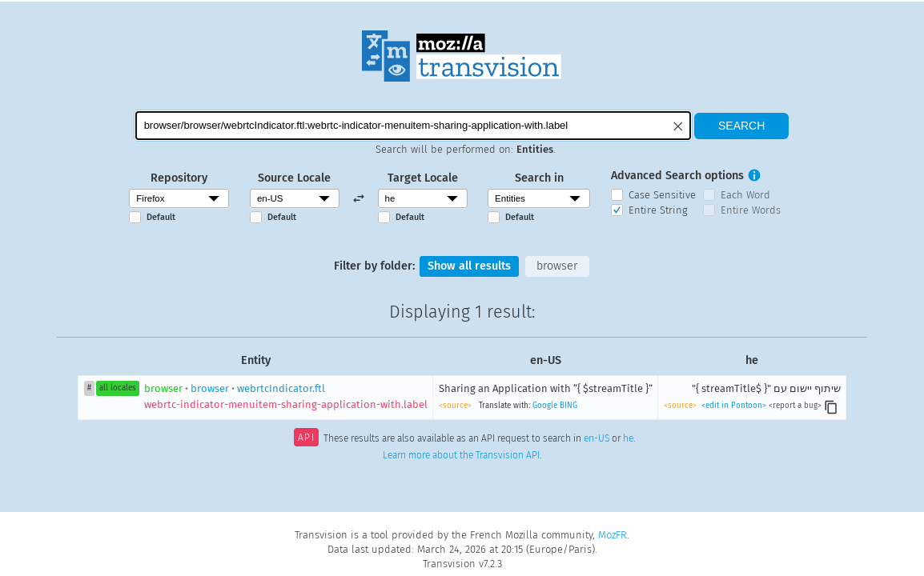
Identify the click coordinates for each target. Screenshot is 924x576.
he (628, 439)
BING (568, 406)
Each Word (745, 195)
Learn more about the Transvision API (461, 455)
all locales (118, 388)
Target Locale (423, 178)
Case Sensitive (662, 195)
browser (557, 266)
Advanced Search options (677, 176)
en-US (597, 439)
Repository (179, 178)
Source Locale (294, 178)
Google (545, 406)
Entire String (658, 210)
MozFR (613, 535)
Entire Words (751, 210)
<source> (455, 406)
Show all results (469, 266)
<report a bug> (795, 406)
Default (161, 217)
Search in (539, 178)
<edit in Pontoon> (734, 406)
